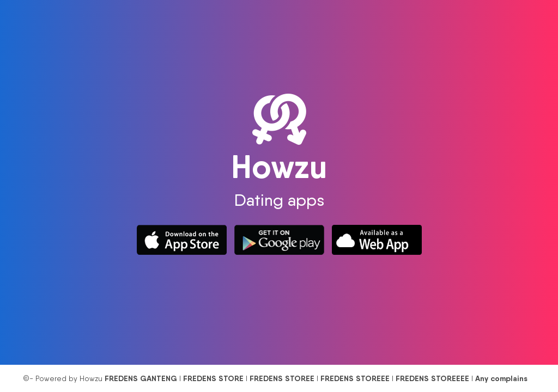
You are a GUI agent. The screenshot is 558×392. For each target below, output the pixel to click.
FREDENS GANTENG (141, 378)
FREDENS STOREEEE (432, 378)
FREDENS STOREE (282, 378)
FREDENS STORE (213, 378)
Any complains (501, 378)
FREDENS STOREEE (355, 378)
